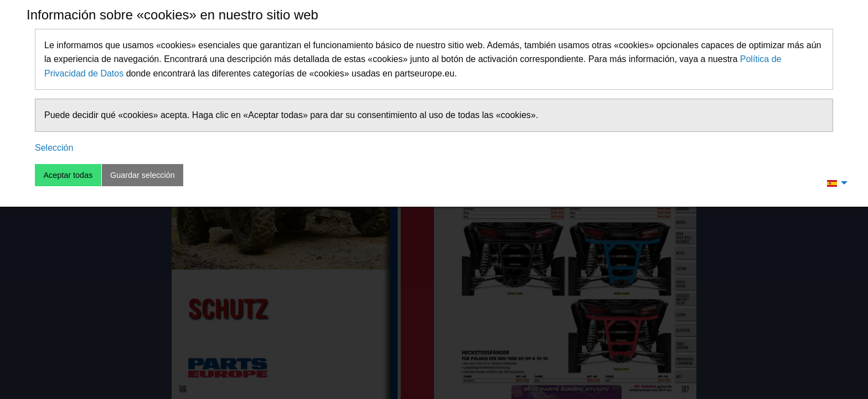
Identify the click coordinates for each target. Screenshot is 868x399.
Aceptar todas (68, 175)
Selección (54, 148)
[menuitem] (834, 183)
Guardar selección (143, 175)
